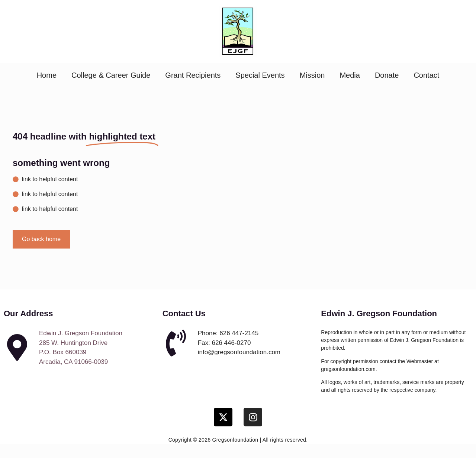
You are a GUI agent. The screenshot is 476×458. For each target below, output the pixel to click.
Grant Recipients (193, 75)
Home (47, 75)
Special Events (260, 75)
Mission (312, 75)
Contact (426, 75)
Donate (387, 75)
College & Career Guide (111, 75)
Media (350, 75)
